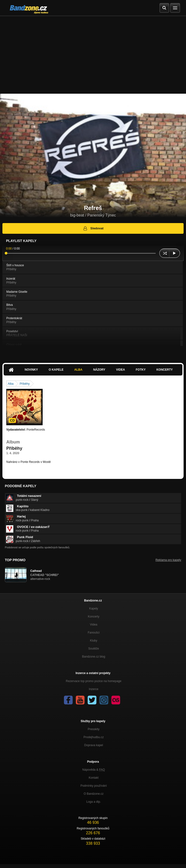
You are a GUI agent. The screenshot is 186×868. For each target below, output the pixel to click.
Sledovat (93, 228)
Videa (120, 370)
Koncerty (165, 370)
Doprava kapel (94, 745)
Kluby (93, 641)
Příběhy (25, 384)
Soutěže (93, 649)
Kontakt (94, 778)
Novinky (31, 370)
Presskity (94, 729)
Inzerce (94, 689)
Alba (78, 370)
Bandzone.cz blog (94, 657)
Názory (99, 370)
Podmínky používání (94, 786)
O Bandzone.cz (93, 794)
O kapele (56, 370)
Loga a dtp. (93, 802)
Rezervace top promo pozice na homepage (94, 681)
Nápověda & (94, 770)
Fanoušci (94, 633)
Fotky (141, 370)
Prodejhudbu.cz (94, 737)
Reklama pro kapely (168, 560)
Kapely (94, 609)
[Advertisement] (93, 52)
